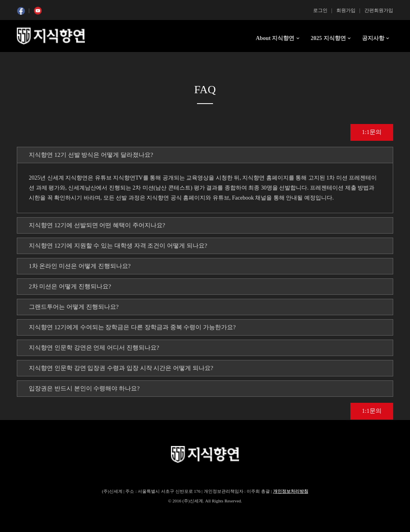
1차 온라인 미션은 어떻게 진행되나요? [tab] (80, 266)
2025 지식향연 (328, 38)
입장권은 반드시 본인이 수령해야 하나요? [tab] (84, 388)
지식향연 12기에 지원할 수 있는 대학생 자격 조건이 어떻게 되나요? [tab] (118, 246)
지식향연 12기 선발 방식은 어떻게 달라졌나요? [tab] (91, 155)
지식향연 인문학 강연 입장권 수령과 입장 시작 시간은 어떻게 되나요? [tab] (121, 368)
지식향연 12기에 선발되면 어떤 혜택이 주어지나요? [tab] (97, 225)
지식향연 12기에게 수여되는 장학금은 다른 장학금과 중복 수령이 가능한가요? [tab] (132, 327)
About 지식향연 (275, 38)
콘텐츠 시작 (32, 60)
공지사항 (373, 38)
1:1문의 (372, 132)
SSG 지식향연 (51, 36)
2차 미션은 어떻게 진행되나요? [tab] (70, 286)
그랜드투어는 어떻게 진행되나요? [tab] (74, 307)
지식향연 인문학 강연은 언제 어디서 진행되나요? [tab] (94, 348)
